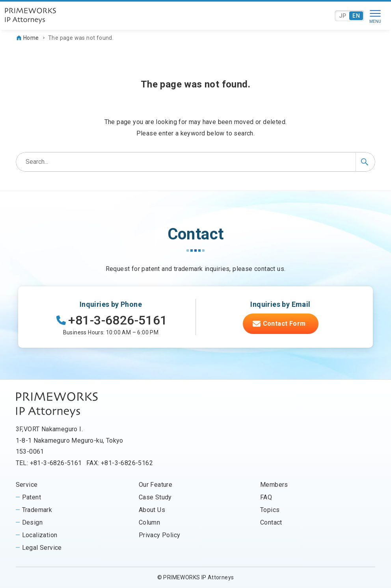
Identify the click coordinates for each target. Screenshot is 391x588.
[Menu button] (375, 16)
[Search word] (196, 162)
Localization (40, 535)
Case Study (155, 497)
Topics (270, 510)
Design (32, 522)
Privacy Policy (160, 535)
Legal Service (42, 548)
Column (149, 522)
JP (343, 16)
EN (356, 16)
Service (27, 485)
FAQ (266, 497)
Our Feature (155, 485)
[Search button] (365, 162)
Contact (271, 522)
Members (274, 485)
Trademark (37, 510)
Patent (32, 497)
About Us (152, 510)
